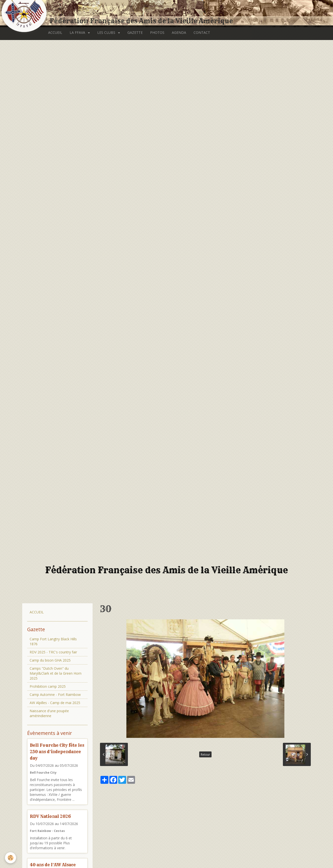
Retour (205, 754)
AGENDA (179, 32)
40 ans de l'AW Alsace (53, 865)
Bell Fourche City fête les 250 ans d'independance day (57, 752)
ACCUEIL (55, 32)
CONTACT (202, 32)
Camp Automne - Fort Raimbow (55, 695)
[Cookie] (10, 858)
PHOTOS (157, 32)
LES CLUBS (107, 32)
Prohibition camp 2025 (48, 686)
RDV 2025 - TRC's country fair (53, 652)
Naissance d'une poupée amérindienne (49, 713)
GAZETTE (135, 32)
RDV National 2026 (50, 816)
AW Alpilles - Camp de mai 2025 (55, 703)
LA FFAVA (78, 32)
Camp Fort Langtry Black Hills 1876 (53, 641)
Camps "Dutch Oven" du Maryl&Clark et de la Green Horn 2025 (56, 673)
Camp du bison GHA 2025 (50, 660)
